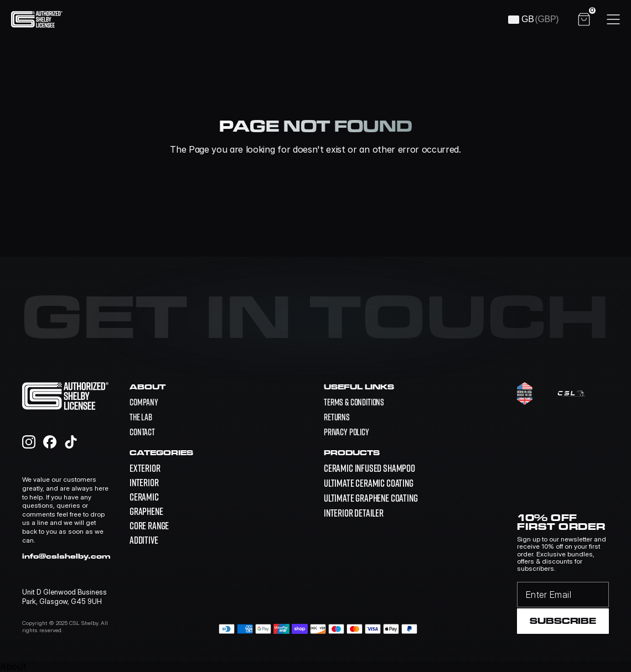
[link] (369, 468)
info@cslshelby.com (66, 556)
